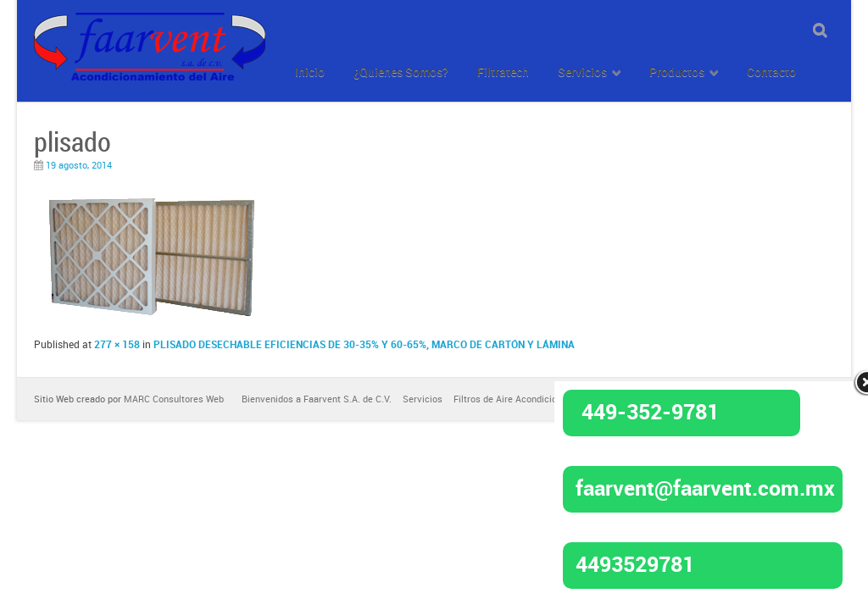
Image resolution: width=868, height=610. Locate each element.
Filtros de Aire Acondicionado (515, 399)
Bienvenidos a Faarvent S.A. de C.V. (317, 399)
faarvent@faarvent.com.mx (705, 487)
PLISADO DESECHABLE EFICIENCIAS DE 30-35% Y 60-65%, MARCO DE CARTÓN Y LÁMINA (364, 344)
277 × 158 (117, 344)
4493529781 (635, 563)
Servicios (423, 399)
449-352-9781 (650, 411)
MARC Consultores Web (174, 399)
